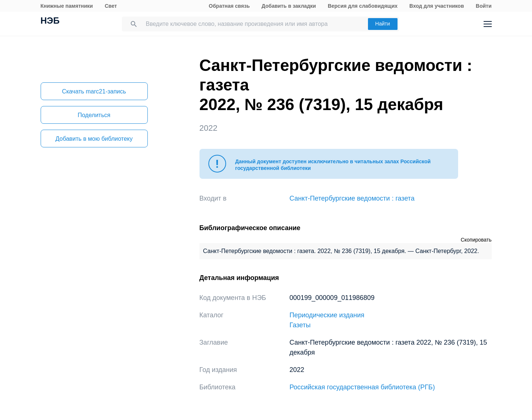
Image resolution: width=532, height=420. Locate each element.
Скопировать (476, 240)
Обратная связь (229, 6)
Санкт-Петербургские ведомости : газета (352, 198)
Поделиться (94, 115)
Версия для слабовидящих (363, 6)
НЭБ (50, 21)
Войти (484, 6)
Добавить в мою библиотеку (94, 139)
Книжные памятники (67, 6)
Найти (383, 24)
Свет (111, 6)
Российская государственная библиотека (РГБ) (362, 387)
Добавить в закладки (289, 6)
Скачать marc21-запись (94, 91)
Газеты (300, 325)
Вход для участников (437, 6)
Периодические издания (327, 315)
